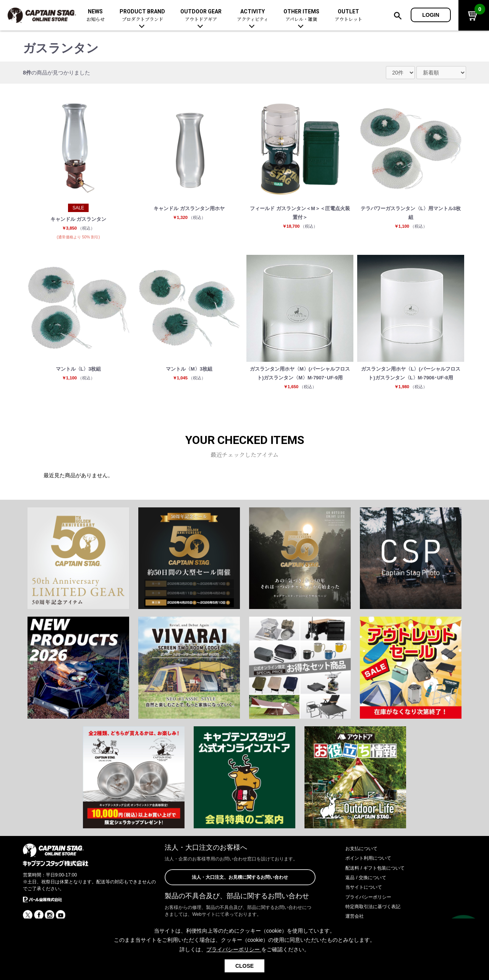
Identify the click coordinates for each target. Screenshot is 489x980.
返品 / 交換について (369, 893)
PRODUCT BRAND (142, 15)
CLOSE (244, 966)
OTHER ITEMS (301, 15)
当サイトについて (367, 903)
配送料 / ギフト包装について (380, 884)
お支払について (364, 864)
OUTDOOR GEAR (201, 15)
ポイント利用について (372, 874)
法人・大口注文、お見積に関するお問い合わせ (240, 894)
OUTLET (348, 15)
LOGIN (431, 15)
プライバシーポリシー (372, 913)
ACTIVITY (253, 15)
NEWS (96, 15)
